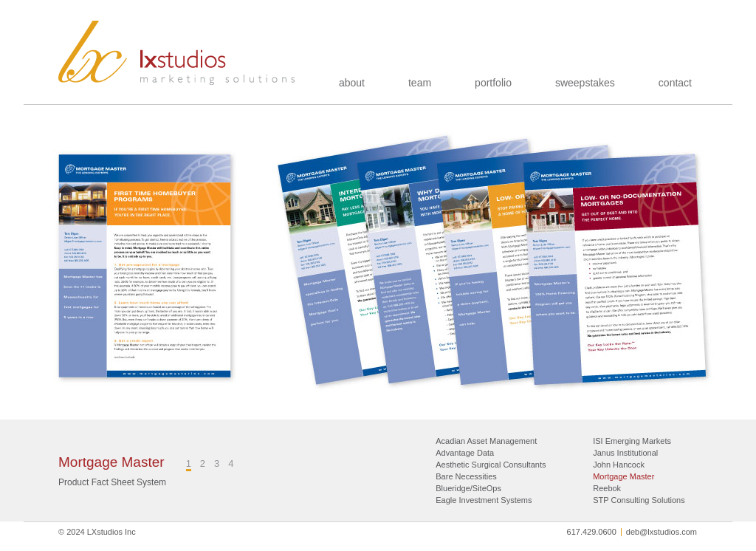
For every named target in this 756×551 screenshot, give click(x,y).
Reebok (607, 488)
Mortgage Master (623, 476)
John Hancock (619, 465)
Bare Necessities (466, 476)
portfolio (493, 83)
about (352, 83)
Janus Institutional (625, 453)
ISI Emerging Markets (632, 441)
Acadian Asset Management (486, 441)
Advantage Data (465, 453)
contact (675, 83)
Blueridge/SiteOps (468, 488)
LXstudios (177, 53)
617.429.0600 (592, 532)
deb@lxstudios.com (661, 532)
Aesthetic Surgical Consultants (491, 465)
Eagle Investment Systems (484, 500)
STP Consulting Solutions (639, 500)
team (420, 83)
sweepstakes (585, 83)
